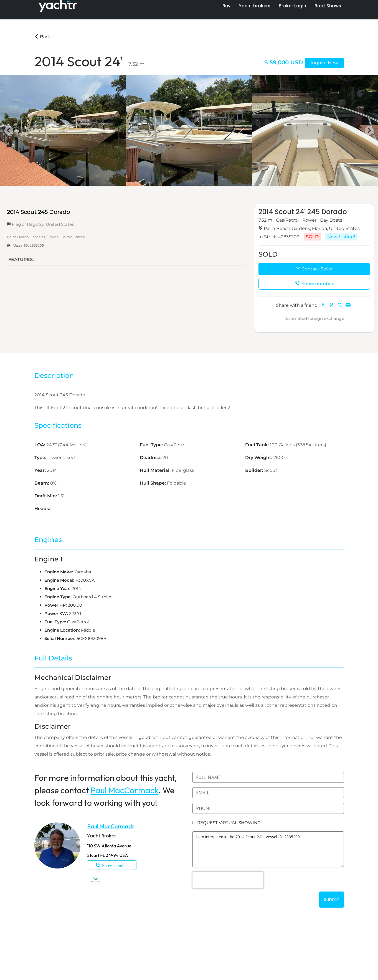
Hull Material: (156, 470)
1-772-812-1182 (112, 865)
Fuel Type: (152, 445)
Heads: (43, 509)
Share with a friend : (298, 305)
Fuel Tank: (258, 445)
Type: (41, 458)
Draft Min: (46, 496)
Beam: (42, 483)
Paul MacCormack (125, 790)
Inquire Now (324, 63)
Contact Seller (314, 269)
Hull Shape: (153, 483)
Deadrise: (151, 458)
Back (43, 37)
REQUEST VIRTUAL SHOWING (229, 823)
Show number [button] (314, 284)
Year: (41, 470)
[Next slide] (369, 130)
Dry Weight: (259, 458)
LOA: (40, 445)
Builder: (255, 470)
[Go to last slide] (9, 130)
